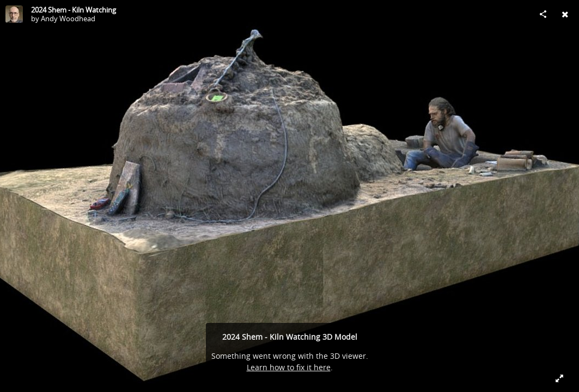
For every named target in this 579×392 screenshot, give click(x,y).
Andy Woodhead (68, 19)
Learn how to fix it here (289, 367)
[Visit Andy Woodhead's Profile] (14, 14)
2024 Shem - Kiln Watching (74, 10)
